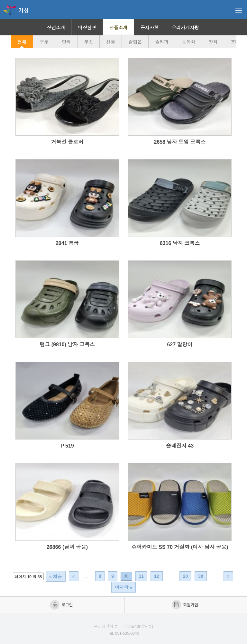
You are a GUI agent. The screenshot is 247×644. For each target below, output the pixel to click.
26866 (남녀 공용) (67, 547)
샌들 (111, 42)
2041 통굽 (67, 243)
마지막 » (123, 587)
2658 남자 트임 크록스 (180, 142)
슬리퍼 (162, 42)
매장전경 (87, 28)
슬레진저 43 (180, 446)
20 (186, 576)
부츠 (88, 42)
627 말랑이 (180, 345)
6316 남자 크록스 (180, 243)
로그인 (62, 605)
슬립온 (135, 42)
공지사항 (150, 28)
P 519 (67, 446)
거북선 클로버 (67, 142)
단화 (66, 42)
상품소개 (118, 28)
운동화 (188, 42)
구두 (44, 42)
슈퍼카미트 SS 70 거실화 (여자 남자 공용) (180, 547)
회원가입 (185, 605)
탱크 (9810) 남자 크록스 (67, 345)
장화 (213, 42)
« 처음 (56, 576)
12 (157, 576)
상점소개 (56, 28)
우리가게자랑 (185, 28)
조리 (235, 42)
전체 (22, 42)
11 (142, 576)
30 (201, 576)
